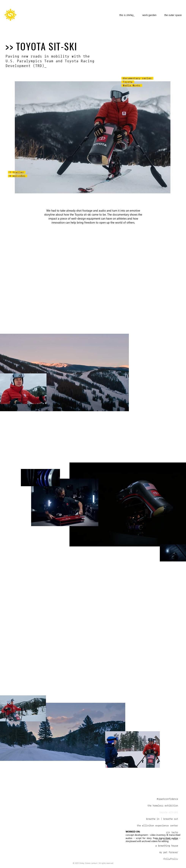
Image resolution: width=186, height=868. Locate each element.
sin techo (172, 832)
